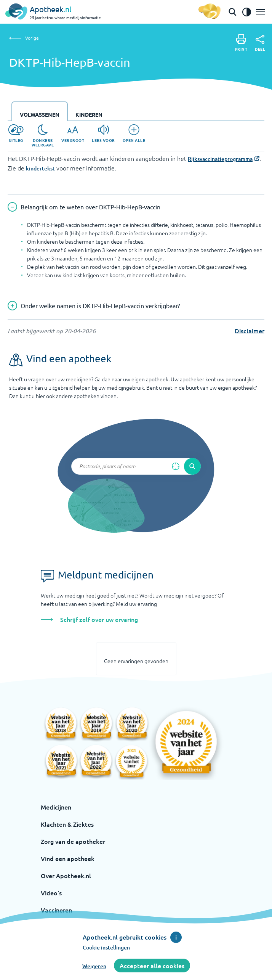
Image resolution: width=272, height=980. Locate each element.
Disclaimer (250, 331)
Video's (51, 893)
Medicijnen (56, 807)
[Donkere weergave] (43, 136)
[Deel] (260, 43)
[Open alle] (134, 133)
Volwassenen (40, 114)
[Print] (241, 43)
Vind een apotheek (68, 858)
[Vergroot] (73, 133)
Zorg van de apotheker (73, 841)
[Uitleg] (16, 133)
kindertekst (40, 168)
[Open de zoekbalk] (232, 12)
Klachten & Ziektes (67, 824)
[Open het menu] (261, 12)
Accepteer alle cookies (152, 966)
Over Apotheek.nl (66, 876)
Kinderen (89, 114)
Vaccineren (56, 910)
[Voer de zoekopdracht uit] (192, 466)
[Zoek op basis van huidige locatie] (176, 466)
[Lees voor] (103, 133)
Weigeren (94, 966)
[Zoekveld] (136, 466)
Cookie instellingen (106, 947)
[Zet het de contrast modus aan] (246, 12)
